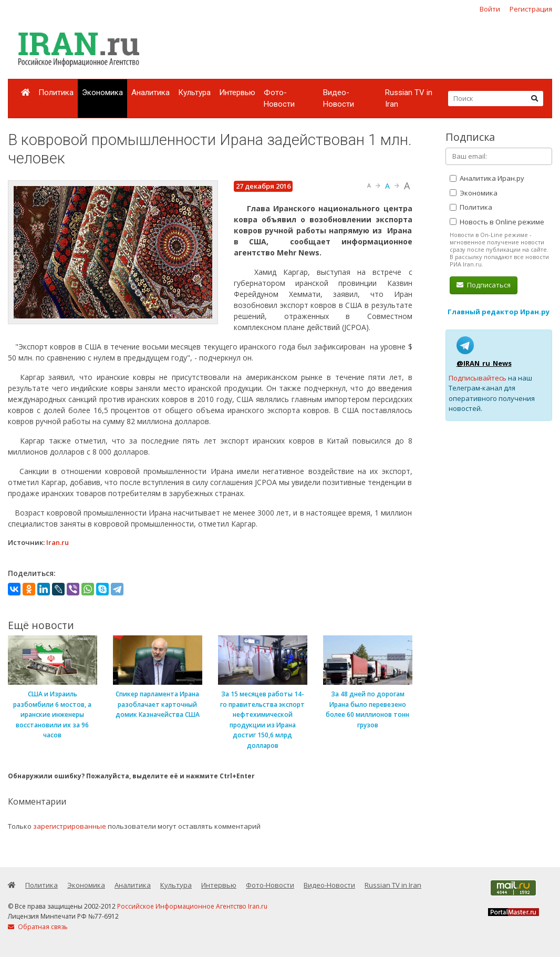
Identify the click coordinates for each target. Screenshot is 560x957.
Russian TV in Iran (409, 99)
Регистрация (531, 9)
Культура (194, 92)
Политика (56, 92)
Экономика (102, 92)
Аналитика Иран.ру (487, 178)
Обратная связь (38, 927)
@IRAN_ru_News (484, 363)
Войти (490, 9)
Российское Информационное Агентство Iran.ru (192, 906)
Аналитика (151, 92)
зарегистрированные (70, 826)
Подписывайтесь (478, 378)
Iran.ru (58, 542)
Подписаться (484, 285)
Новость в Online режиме (497, 222)
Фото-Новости (279, 99)
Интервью (237, 92)
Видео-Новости (339, 99)
